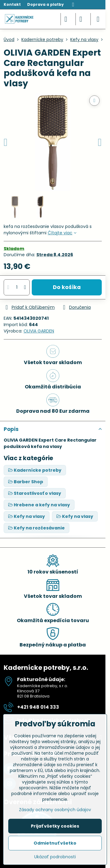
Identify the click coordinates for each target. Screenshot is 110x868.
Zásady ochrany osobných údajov (55, 810)
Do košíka (67, 287)
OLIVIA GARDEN (39, 331)
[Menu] (98, 19)
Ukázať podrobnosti (55, 857)
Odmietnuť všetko (55, 843)
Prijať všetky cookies (55, 826)
